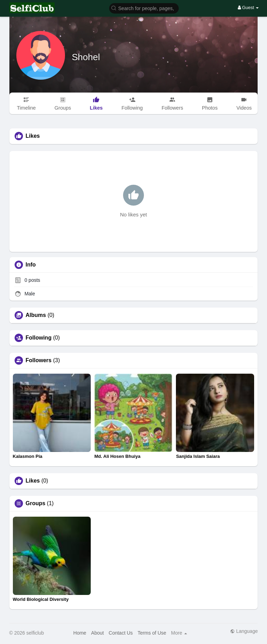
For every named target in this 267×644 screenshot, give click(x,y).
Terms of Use (152, 633)
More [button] (179, 633)
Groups (36, 503)
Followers (39, 360)
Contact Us (121, 633)
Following (39, 338)
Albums (36, 315)
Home (80, 633)
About (98, 633)
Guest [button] (248, 7)
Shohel (86, 57)
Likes (33, 481)
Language (244, 631)
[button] (144, 8)
